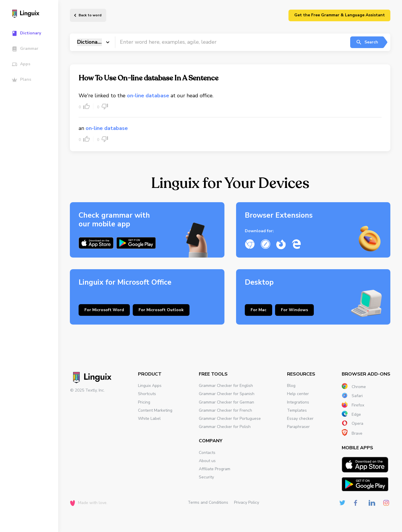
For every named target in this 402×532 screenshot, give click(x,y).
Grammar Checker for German (226, 402)
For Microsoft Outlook (161, 310)
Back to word (90, 15)
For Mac (258, 310)
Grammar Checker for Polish (225, 427)
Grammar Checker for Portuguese (230, 419)
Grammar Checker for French (225, 410)
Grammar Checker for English (226, 386)
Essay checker (300, 419)
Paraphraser (298, 427)
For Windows (294, 310)
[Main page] (32, 14)
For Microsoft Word (104, 310)
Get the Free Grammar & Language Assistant (340, 15)
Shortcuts (147, 394)
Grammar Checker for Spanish (227, 394)
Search (367, 42)
